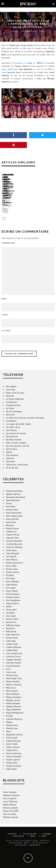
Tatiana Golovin (13, 742)
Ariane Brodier (12, 514)
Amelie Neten (12, 505)
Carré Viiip (11, 385)
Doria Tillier (11, 561)
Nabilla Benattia (13, 698)
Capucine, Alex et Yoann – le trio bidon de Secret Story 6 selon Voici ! (24, 210)
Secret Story (12, 444)
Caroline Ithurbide (14, 536)
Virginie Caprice (13, 755)
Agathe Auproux (13, 489)
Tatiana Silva (12, 745)
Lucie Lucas (11, 667)
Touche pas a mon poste (17, 460)
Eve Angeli (11, 583)
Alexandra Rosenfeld (15, 492)
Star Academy (12, 450)
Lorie (8, 664)
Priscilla (9, 711)
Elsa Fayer (11, 573)
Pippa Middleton (13, 705)
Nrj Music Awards (14, 435)
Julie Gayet (11, 611)
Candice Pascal (13, 530)
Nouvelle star (12, 432)
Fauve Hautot (12, 586)
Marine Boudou (13, 677)
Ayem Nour (11, 517)
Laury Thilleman (10, 797)
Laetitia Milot (12, 645)
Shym (8, 727)
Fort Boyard (11, 397)
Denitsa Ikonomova (14, 558)
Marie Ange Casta (14, 673)
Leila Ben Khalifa (13, 658)
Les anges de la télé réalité (18, 419)
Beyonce (10, 520)
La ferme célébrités (15, 394)
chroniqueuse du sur (27, 63)
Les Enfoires (11, 425)
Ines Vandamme (13, 595)
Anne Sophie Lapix (14, 511)
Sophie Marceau (13, 736)
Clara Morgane (13, 548)
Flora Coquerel (10, 793)
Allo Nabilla (11, 382)
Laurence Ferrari (13, 652)
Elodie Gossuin (13, 567)
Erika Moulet (11, 580)
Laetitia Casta (12, 639)
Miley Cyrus (11, 683)
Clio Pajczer (11, 552)
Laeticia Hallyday (14, 642)
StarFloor (10, 453)
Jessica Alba (11, 605)
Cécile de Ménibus (14, 542)
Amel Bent (11, 502)
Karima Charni (12, 614)
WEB (33, 831)
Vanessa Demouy (14, 748)
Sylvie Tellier (12, 739)
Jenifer (9, 602)
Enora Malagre (13, 577)
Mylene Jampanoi (14, 692)
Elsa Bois (10, 570)
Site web (6, 326)
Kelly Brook (11, 627)
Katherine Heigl (13, 620)
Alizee (9, 498)
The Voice (10, 457)
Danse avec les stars (15, 388)
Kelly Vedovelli (13, 630)
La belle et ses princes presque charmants (25, 413)
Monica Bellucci (13, 689)
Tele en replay (10, 809)
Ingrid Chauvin (12, 598)
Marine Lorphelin (11, 803)
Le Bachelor (11, 416)
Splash (9, 447)
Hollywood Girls (13, 400)
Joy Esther (10, 608)
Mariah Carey (12, 670)
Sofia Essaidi (12, 733)
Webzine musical (10, 812)
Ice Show (10, 403)
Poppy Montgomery (15, 708)
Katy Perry (11, 623)
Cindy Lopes (11, 545)
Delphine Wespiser (11, 790)
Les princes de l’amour (16, 428)
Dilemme (10, 391)
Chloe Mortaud (10, 787)
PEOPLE (12, 829)
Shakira (9, 717)
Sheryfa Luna (12, 723)
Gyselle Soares (13, 592)
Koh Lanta (10, 410)
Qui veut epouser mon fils (18, 441)
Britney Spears (12, 523)
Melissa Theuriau (14, 680)
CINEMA (47, 829)
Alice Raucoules (13, 495)
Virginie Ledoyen (14, 761)
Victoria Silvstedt (13, 752)
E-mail (5, 310)
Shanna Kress (12, 720)
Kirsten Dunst (12, 633)
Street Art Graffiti (11, 806)
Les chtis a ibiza (13, 422)
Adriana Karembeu (14, 486)
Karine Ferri (11, 617)
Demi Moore (12, 555)
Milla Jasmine (12, 686)
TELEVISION (30, 829)
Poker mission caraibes (16, 438)
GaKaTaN (15, 31)
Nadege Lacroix (13, 695)
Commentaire (8, 238)
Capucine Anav (12, 533)
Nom (4, 294)
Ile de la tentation (14, 407)
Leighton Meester (14, 655)
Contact (35, 840)
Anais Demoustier (14, 508)
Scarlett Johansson (14, 714)
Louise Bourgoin (13, 661)
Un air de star (12, 463)
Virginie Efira (12, 758)
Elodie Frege (12, 564)
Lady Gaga (11, 636)
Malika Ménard (10, 800)
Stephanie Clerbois (14, 730)
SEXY (44, 831)
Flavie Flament (13, 589)
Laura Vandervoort (14, 648)
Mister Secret (9, 215)
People (42, 31)
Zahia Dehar (11, 764)
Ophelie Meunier (14, 702)
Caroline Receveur (14, 539)
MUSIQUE (19, 831)
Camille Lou (11, 527)
